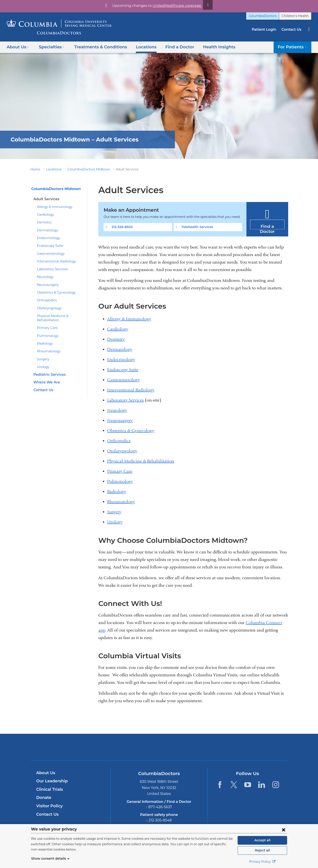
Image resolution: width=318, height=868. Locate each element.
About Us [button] (18, 47)
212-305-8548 (160, 820)
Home (34, 169)
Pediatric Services (49, 375)
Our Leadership (51, 781)
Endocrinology (47, 238)
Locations (139, 47)
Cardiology (44, 215)
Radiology (44, 343)
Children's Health (297, 16)
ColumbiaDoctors (267, 16)
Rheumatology (47, 351)
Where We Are (45, 382)
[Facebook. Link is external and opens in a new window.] (220, 785)
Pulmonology (46, 336)
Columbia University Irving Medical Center (138, 747)
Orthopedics (45, 300)
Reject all (262, 850)
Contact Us (292, 29)
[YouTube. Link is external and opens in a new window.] (248, 785)
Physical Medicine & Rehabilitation (141, 461)
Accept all (262, 840)
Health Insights (208, 47)
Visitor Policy (49, 806)
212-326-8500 (121, 227)
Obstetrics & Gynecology (54, 292)
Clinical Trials (49, 789)
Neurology (44, 277)
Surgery (42, 359)
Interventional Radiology (54, 261)
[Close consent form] (284, 830)
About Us (45, 773)
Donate (43, 798)
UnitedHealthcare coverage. (174, 6)
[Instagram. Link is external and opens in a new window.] (276, 785)
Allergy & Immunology (52, 207)
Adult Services (46, 199)
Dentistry (43, 222)
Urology (42, 367)
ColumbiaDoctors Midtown (83, 169)
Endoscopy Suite (49, 246)
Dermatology (46, 230)
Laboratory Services (51, 269)
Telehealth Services (196, 227)
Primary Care (46, 328)
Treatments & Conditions (96, 47)
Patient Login (266, 29)
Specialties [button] (50, 47)
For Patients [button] (294, 47)
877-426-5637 (160, 807)
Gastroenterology (49, 254)
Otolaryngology (48, 308)
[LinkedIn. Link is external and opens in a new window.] (262, 785)
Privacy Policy (262, 862)
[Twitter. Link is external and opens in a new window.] (234, 785)
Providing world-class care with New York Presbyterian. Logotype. (189, 750)
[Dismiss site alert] (203, 5)
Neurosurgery (46, 285)
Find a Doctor (171, 47)
